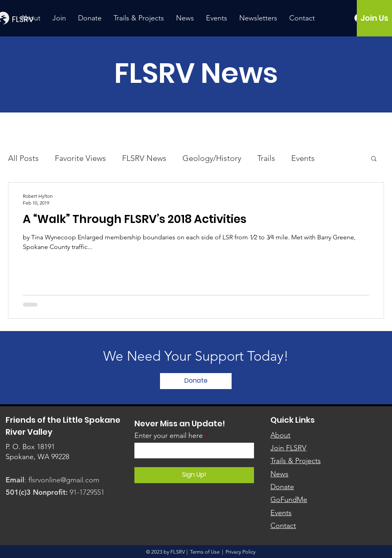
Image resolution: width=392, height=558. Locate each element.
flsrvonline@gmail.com (64, 480)
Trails (266, 158)
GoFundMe (289, 500)
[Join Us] (374, 18)
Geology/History (212, 158)
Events (303, 158)
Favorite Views (80, 158)
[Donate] (196, 381)
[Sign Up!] (194, 475)
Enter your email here (169, 436)
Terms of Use (205, 552)
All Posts (23, 158)
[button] (374, 159)
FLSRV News (144, 158)
